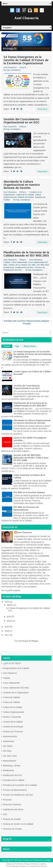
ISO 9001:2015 (43, 265)
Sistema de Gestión (26, 197)
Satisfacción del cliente (13, 809)
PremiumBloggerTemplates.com (18, 866)
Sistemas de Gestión (13, 829)
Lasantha (42, 864)
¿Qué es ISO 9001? (12, 663)
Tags (17, 346)
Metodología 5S (10, 49)
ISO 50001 (8, 746)
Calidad (7, 262)
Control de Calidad (11, 697)
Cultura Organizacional (13, 712)
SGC (5, 814)
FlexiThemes (19, 864)
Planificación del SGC (25, 267)
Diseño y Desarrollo (12, 717)
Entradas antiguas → (42, 321)
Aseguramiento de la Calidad (16, 668)
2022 (7, 627)
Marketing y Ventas (12, 766)
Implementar (9, 741)
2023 (7, 602)
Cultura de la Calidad (25, 195)
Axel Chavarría (26, 18)
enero (10, 621)
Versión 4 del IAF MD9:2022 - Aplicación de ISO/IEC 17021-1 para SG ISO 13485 (31, 458)
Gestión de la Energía (13, 727)
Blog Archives (30, 346)
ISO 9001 (32, 265)
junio (9, 617)
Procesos (7, 800)
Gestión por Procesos (13, 732)
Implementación (10, 736)
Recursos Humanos (12, 804)
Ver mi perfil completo (11, 590)
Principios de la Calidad (14, 780)
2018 (7, 631)
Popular (7, 346)
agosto (10, 605)
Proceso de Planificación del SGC (18, 795)
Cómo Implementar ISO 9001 (16, 688)
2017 (7, 635)
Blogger (35, 641)
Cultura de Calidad (11, 702)
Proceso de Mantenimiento (15, 790)
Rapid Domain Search (39, 866)
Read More (43, 109)
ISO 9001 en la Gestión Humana (29, 492)
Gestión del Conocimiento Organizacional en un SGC (22, 121)
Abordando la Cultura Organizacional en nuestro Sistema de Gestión (22, 185)
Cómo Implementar (19, 262)
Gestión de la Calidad (18, 265)
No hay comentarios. (12, 70)
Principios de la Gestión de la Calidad (20, 785)
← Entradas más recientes (13, 321)
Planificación (9, 267)
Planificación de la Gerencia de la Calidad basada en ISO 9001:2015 (26, 254)
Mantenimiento (10, 761)
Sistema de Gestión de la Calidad (18, 824)
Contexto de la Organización (16, 693)
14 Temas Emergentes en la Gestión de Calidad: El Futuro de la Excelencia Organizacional (26, 60)
